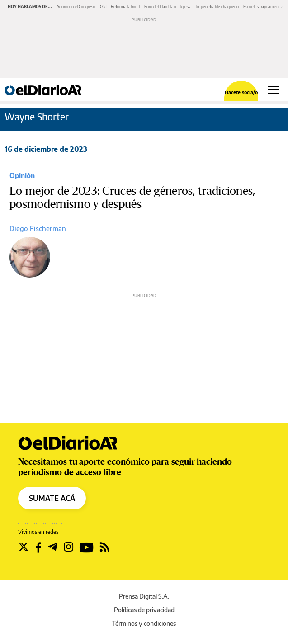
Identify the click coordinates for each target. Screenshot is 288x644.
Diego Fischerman (38, 228)
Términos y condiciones (144, 623)
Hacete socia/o (241, 92)
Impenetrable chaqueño (217, 7)
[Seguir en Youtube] (87, 547)
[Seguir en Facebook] (38, 547)
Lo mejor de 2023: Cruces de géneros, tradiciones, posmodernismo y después (132, 198)
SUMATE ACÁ (52, 498)
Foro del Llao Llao (160, 7)
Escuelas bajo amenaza (264, 7)
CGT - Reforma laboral (120, 7)
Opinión (22, 175)
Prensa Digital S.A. (144, 596)
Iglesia (186, 7)
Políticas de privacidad (144, 610)
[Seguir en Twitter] (24, 547)
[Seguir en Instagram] (68, 547)
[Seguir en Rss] (105, 547)
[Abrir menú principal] (273, 90)
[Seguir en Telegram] (53, 547)
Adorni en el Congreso (76, 7)
